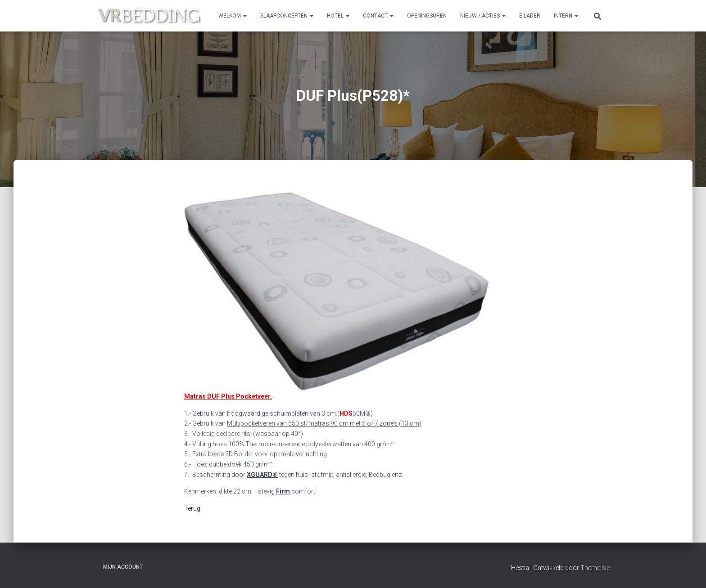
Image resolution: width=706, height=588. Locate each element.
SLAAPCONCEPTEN (287, 16)
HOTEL (338, 16)
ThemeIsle (595, 568)
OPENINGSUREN (427, 16)
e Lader (530, 16)
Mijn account (123, 567)
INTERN (566, 16)
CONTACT (378, 16)
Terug (192, 508)
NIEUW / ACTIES (483, 16)
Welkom (233, 16)
